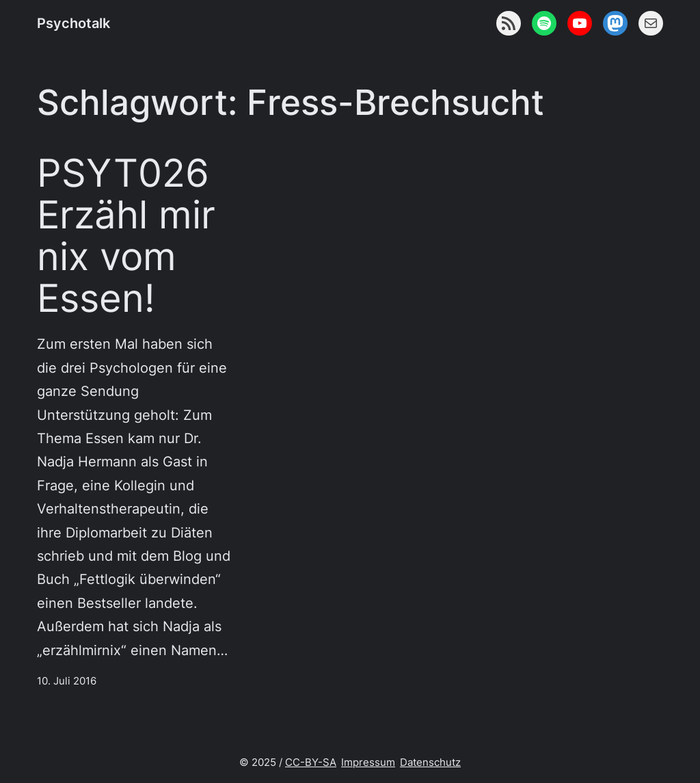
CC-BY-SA (311, 762)
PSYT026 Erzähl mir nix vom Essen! (126, 235)
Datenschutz (430, 762)
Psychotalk (73, 23)
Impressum (368, 762)
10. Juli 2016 (67, 681)
